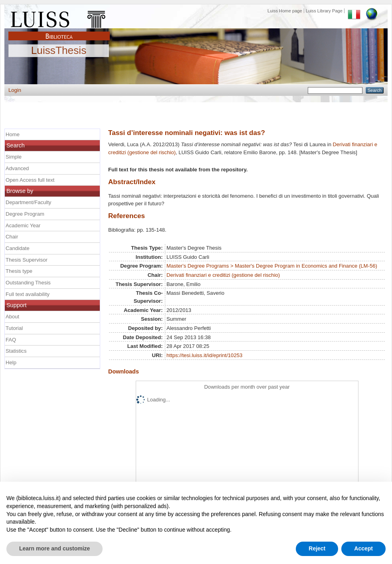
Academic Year (23, 225)
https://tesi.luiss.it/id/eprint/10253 (204, 355)
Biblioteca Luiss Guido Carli (59, 32)
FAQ (11, 340)
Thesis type (19, 271)
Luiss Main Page (59, 18)
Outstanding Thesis (28, 283)
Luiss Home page (285, 11)
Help (11, 362)
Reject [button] (317, 548)
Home (13, 134)
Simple (14, 157)
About (12, 317)
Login (15, 90)
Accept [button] (363, 548)
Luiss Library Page (324, 11)
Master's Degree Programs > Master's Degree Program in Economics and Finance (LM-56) (272, 266)
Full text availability (28, 294)
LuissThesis (59, 51)
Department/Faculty (28, 202)
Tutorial (14, 328)
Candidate (18, 248)
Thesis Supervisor (27, 260)
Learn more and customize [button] (54, 548)
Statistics (16, 351)
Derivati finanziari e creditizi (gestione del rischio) (223, 275)
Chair (12, 237)
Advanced (17, 168)
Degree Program (25, 214)
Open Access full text (30, 180)
